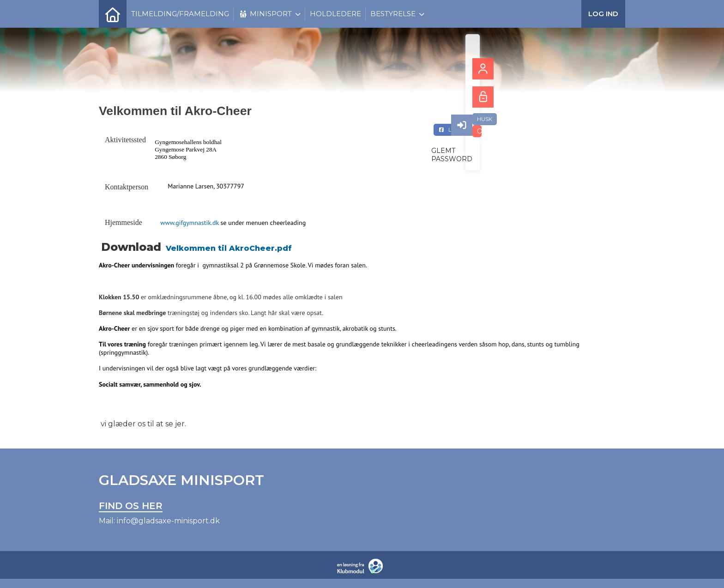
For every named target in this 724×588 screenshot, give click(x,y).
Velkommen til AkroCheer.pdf (229, 248)
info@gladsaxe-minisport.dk (168, 521)
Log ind (603, 14)
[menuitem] (113, 14)
